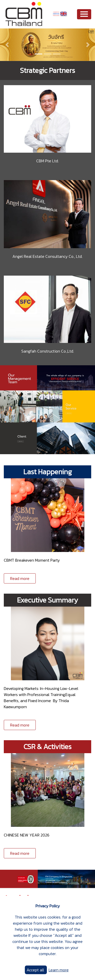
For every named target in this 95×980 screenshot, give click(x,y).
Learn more (59, 970)
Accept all (36, 970)
